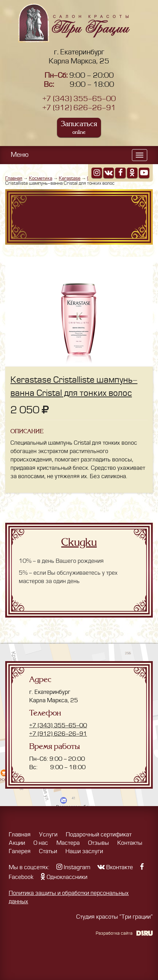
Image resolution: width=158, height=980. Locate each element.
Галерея (20, 851)
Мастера (68, 843)
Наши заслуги (84, 851)
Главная (14, 178)
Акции (17, 843)
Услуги (48, 835)
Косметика (41, 178)
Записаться (79, 127)
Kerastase (70, 178)
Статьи (48, 851)
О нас (41, 843)
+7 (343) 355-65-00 (79, 99)
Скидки (79, 542)
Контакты (130, 843)
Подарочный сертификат (99, 835)
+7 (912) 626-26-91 (79, 108)
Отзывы (98, 843)
